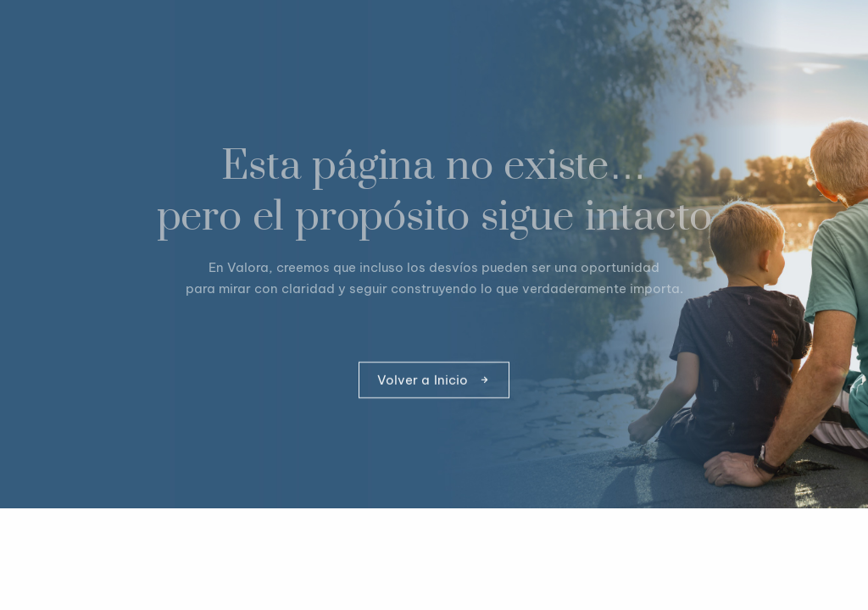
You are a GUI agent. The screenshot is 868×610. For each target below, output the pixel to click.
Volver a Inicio (434, 381)
